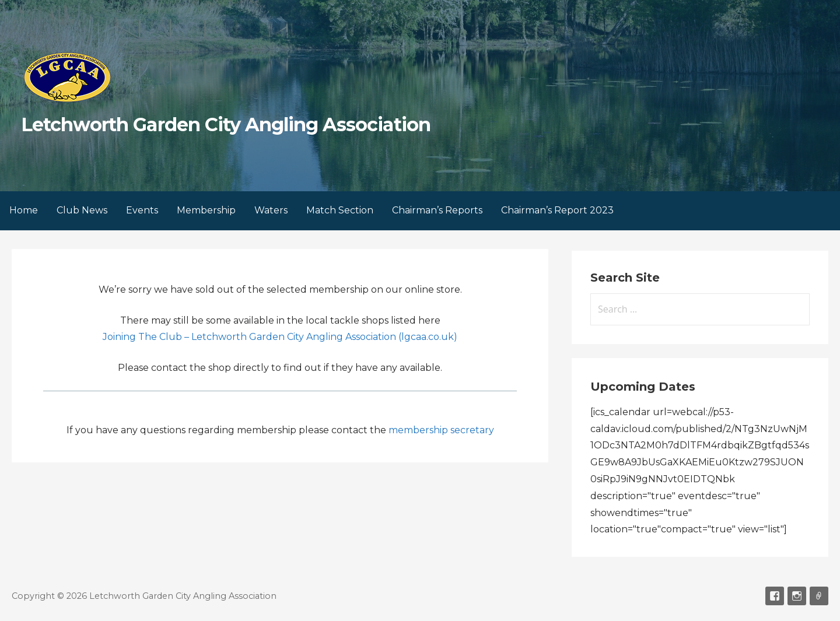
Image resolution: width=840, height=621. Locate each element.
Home (24, 210)
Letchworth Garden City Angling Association (226, 124)
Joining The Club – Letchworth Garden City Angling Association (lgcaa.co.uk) (280, 337)
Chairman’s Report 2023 (557, 210)
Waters (271, 210)
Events (142, 210)
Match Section (340, 210)
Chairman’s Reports (437, 210)
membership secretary (441, 430)
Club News (82, 210)
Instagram (797, 596)
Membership (206, 210)
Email (819, 596)
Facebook (775, 596)
